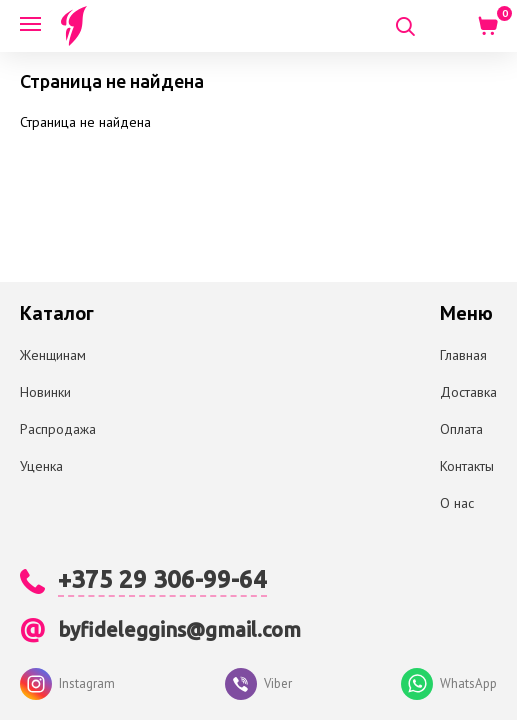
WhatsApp (449, 684)
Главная (463, 355)
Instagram (67, 684)
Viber (258, 684)
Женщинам (53, 355)
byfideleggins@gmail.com (179, 629)
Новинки (45, 392)
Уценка (41, 466)
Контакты (467, 466)
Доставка (468, 392)
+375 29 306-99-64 (162, 579)
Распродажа (58, 429)
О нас (457, 503)
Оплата (461, 429)
